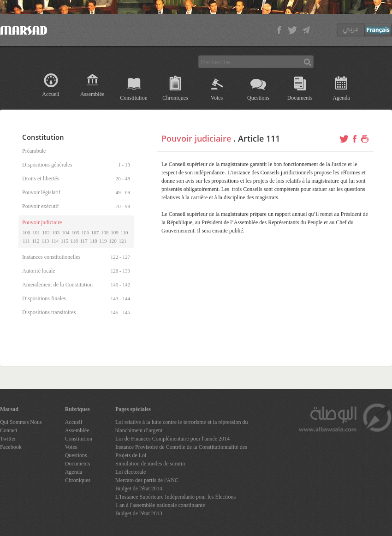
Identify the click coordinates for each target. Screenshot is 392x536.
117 (84, 241)
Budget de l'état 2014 (139, 488)
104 (66, 232)
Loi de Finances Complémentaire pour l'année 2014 (172, 439)
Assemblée (92, 94)
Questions (258, 98)
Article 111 (259, 138)
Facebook (11, 447)
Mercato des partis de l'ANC (147, 480)
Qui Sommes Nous (21, 422)
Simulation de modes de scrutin (150, 464)
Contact (9, 430)
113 (45, 241)
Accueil (50, 94)
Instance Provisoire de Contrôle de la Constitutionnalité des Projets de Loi (181, 451)
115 (65, 241)
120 (113, 241)
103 (56, 232)
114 (55, 241)
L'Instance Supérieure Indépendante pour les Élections (175, 497)
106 (86, 232)
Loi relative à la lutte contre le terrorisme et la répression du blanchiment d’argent (182, 426)
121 (122, 241)
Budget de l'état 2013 (139, 513)
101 (36, 232)
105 (75, 232)
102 (46, 232)
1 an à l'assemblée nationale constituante (160, 505)
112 (36, 241)
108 (105, 232)
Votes (217, 98)
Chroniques (175, 98)
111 (26, 241)
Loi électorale (131, 472)
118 (94, 241)
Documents (300, 98)
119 (103, 241)
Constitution (134, 98)
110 (125, 232)
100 (27, 232)
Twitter (8, 439)
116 (74, 241)
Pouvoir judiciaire (196, 138)
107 (95, 232)
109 (115, 232)
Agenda (341, 98)
